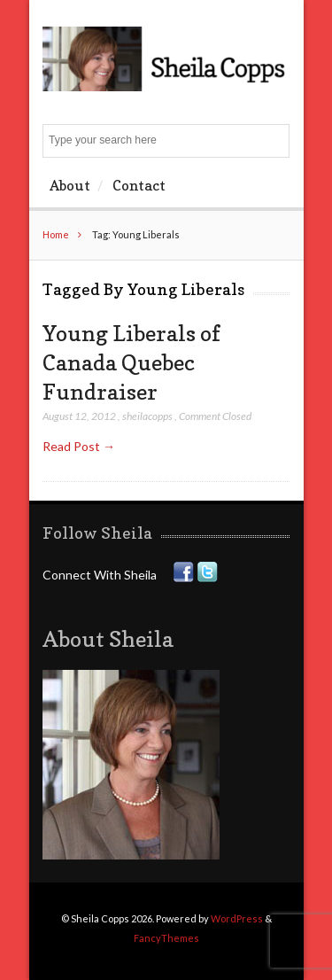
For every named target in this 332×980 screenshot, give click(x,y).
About (70, 185)
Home (56, 234)
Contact (139, 185)
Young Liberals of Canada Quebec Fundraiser (131, 362)
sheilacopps (147, 416)
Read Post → (79, 446)
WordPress (237, 918)
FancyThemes (166, 938)
